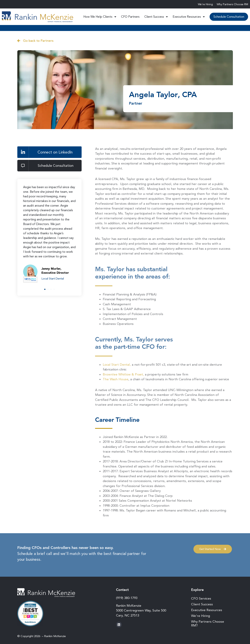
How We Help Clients (100, 17)
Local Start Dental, (117, 365)
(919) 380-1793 (127, 598)
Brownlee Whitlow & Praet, (123, 374)
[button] (45, 289)
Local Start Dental (53, 279)
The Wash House (116, 379)
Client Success (156, 17)
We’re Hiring (205, 4)
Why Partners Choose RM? (208, 623)
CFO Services (201, 598)
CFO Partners (130, 17)
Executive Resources (189, 17)
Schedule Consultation (229, 17)
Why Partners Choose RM (232, 4)
